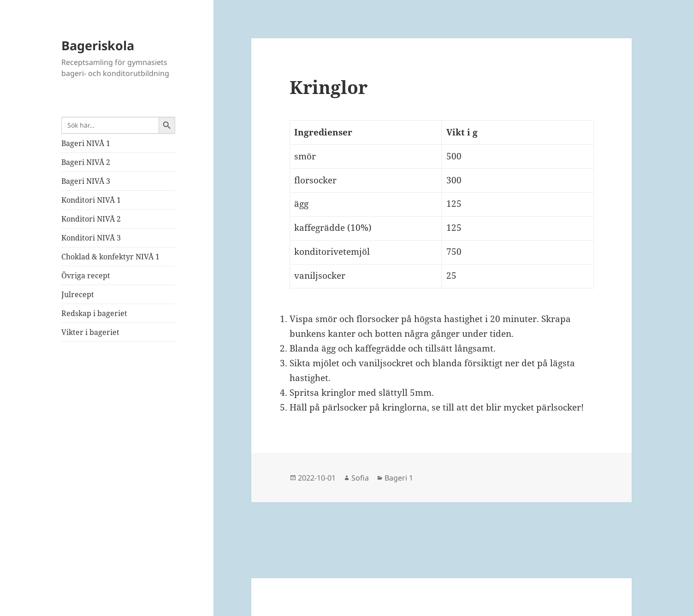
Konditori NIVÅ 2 (91, 219)
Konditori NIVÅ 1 (91, 200)
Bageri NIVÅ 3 (86, 181)
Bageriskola (98, 45)
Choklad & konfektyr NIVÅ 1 (110, 257)
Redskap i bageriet (94, 313)
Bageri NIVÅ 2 (86, 162)
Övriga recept (86, 276)
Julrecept (78, 294)
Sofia (360, 478)
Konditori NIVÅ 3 (91, 238)
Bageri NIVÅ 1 (86, 143)
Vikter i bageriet (90, 332)
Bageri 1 (399, 478)
